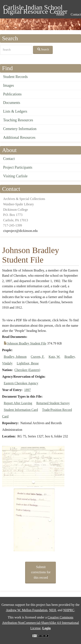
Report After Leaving (18, 403)
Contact (9, 159)
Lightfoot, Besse (28, 363)
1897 (27, 390)
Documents (12, 103)
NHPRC (69, 610)
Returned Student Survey (53, 403)
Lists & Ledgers (15, 111)
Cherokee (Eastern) (27, 370)
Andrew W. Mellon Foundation (27, 610)
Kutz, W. (54, 357)
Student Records (15, 77)
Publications (12, 94)
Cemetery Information (20, 129)
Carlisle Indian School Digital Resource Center (35, 8)
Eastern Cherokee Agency (21, 383)
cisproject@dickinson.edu (20, 231)
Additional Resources (19, 138)
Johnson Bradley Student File (27, 343)
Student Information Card (21, 410)
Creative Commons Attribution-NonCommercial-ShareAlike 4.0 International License (40, 623)
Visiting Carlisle (15, 176)
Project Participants (18, 167)
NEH (52, 610)
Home (60, 14)
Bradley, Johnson (15, 357)
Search (43, 49)
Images (9, 85)
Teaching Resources (18, 120)
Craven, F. (38, 357)
